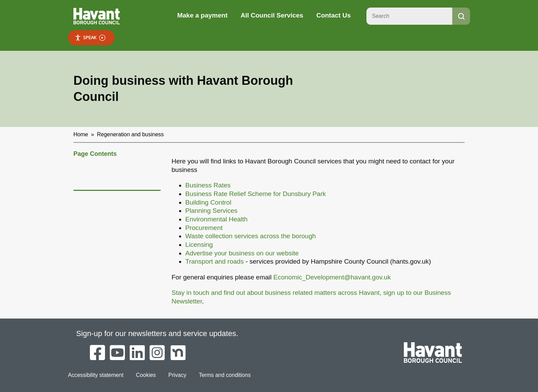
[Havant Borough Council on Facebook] (97, 353)
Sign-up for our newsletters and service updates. (157, 333)
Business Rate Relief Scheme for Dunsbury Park (256, 194)
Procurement (204, 228)
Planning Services (211, 211)
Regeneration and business (131, 134)
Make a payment (202, 15)
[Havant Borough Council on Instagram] (157, 353)
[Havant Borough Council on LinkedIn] (137, 353)
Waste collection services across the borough (251, 236)
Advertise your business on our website (242, 253)
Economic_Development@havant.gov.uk (332, 277)
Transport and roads (214, 261)
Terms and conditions (225, 375)
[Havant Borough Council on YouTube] (117, 353)
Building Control (208, 202)
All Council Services (272, 15)
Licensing (199, 245)
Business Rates (208, 185)
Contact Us (334, 15)
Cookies (146, 375)
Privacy (177, 375)
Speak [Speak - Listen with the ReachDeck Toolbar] (90, 38)
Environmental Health (217, 219)
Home (81, 134)
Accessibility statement (96, 375)
